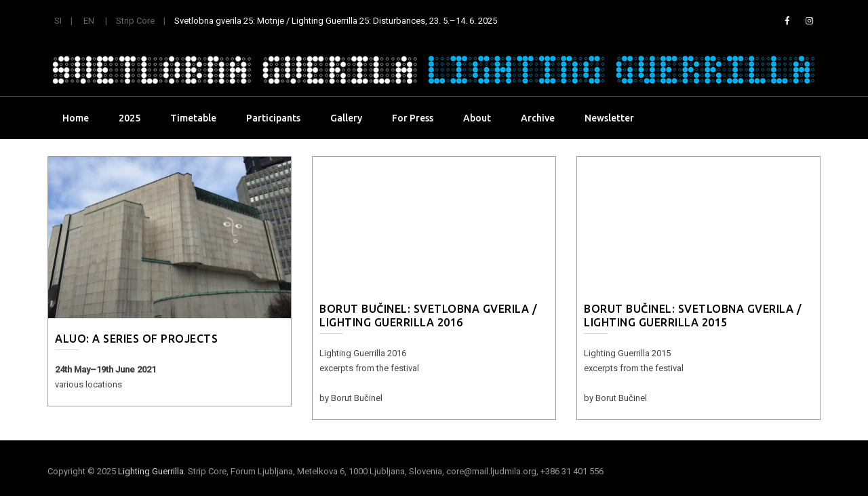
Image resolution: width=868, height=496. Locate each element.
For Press (413, 118)
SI (58, 21)
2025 (130, 118)
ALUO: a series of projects (136, 339)
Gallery (346, 118)
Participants (273, 118)
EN (89, 21)
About (477, 118)
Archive (538, 118)
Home (76, 118)
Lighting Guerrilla (151, 471)
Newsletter (609, 118)
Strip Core (135, 21)
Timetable (193, 118)
